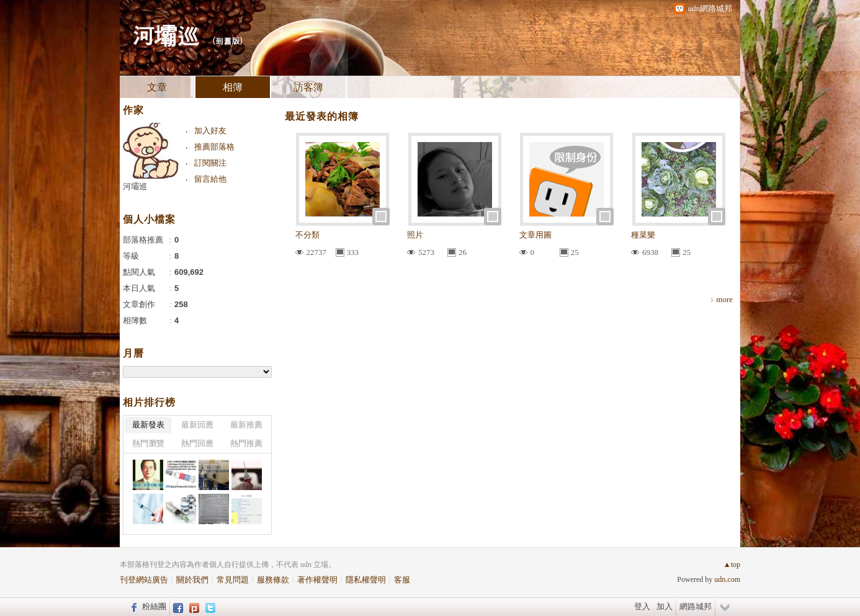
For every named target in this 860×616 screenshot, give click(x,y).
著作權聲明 (317, 580)
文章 (157, 87)
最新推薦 (246, 425)
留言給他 (210, 179)
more (724, 299)
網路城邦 (696, 606)
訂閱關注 (210, 163)
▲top (732, 565)
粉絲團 (154, 606)
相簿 (233, 87)
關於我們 (192, 580)
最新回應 (197, 425)
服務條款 (273, 580)
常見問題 (233, 580)
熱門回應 (197, 443)
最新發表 (148, 425)
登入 (642, 606)
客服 (402, 580)
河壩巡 (166, 34)
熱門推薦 (246, 443)
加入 (665, 606)
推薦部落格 (214, 147)
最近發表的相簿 (322, 116)
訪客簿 (308, 87)
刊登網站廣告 (144, 580)
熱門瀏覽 (148, 443)
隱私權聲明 (366, 580)
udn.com (727, 579)
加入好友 (210, 131)
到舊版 (227, 41)
